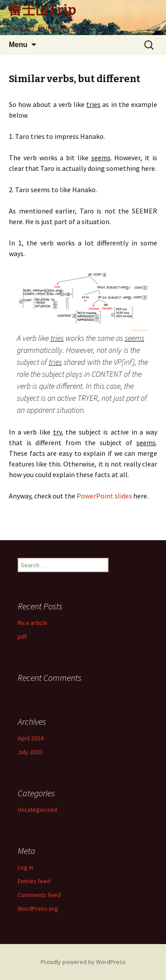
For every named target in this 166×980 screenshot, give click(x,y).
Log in (25, 867)
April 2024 (31, 738)
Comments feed (39, 895)
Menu (18, 45)
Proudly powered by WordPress (83, 962)
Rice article (33, 623)
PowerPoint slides (104, 496)
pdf (22, 636)
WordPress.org (38, 909)
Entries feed (34, 881)
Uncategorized (37, 810)
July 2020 (30, 752)
